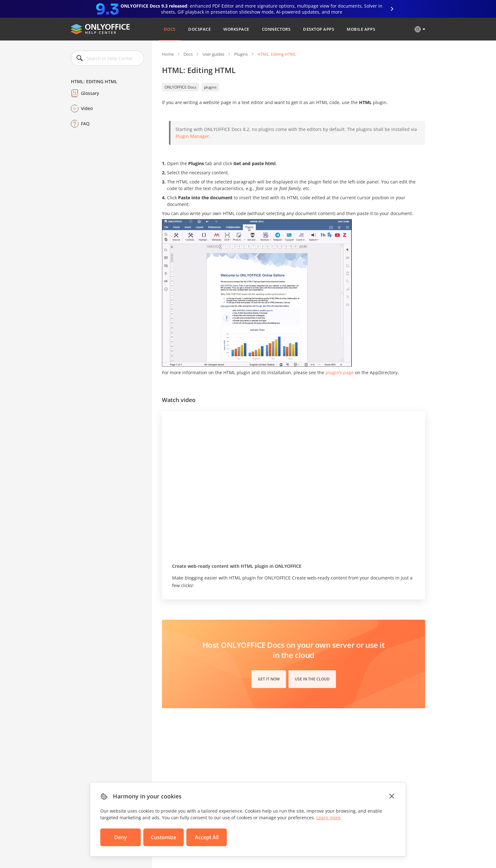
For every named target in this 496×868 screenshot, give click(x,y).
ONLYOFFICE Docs (180, 87)
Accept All (207, 837)
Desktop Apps (319, 29)
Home (168, 54)
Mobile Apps (361, 29)
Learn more (329, 818)
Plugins (241, 54)
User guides (213, 54)
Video (87, 108)
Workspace (236, 29)
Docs (170, 29)
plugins (210, 87)
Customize (164, 837)
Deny (121, 837)
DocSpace (199, 29)
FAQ (85, 124)
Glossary (90, 93)
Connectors (276, 29)
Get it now (269, 679)
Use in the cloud (312, 679)
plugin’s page (340, 372)
